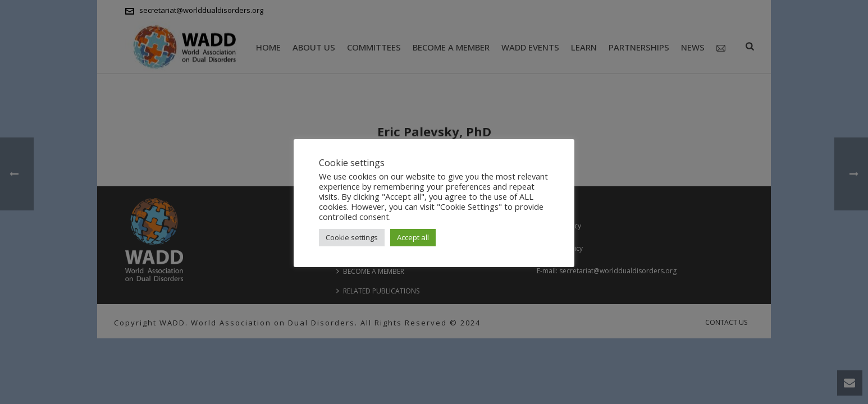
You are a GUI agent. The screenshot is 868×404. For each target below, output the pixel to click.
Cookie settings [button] (352, 237)
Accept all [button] (413, 237)
